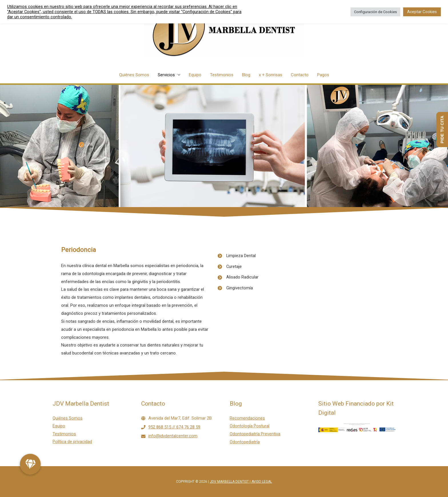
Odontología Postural (250, 426)
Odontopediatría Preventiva (255, 434)
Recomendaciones (247, 418)
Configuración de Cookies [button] (375, 12)
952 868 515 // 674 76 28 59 (174, 427)
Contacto (300, 75)
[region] (224, 146)
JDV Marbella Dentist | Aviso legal (241, 482)
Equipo (195, 75)
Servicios (166, 75)
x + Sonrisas (271, 75)
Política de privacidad (72, 442)
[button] (30, 464)
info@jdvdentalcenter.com (173, 436)
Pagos (323, 75)
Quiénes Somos (134, 75)
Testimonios (222, 75)
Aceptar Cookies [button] (422, 12)
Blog (246, 75)
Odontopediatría (245, 442)
